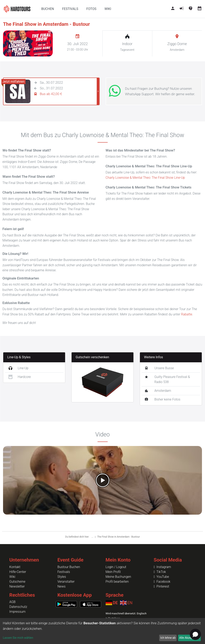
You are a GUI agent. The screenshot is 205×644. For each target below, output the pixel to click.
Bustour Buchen (69, 567)
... (93, 537)
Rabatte (187, 314)
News (61, 586)
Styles (62, 577)
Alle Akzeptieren (189, 638)
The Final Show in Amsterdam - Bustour (118, 537)
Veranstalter (66, 582)
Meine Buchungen (118, 577)
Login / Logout (116, 567)
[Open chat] (195, 634)
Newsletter (17, 586)
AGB (12, 602)
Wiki (12, 577)
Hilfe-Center (18, 572)
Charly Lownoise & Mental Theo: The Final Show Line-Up (145, 178)
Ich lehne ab (168, 638)
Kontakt (15, 567)
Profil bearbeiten (117, 582)
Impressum (17, 612)
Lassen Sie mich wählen (18, 638)
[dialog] (102, 631)
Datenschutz (18, 607)
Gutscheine (17, 582)
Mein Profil (113, 572)
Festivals (64, 572)
